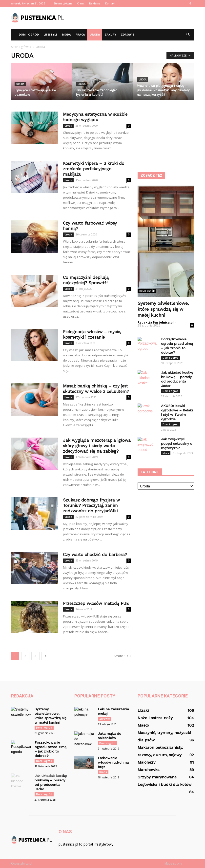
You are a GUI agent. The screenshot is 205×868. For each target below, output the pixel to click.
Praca (80, 34)
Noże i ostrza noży (155, 718)
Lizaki (143, 710)
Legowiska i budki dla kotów (164, 784)
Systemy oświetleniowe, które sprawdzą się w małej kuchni (163, 309)
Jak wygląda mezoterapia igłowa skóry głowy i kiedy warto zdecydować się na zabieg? (97, 446)
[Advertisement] (136, 18)
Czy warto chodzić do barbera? (95, 555)
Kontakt (110, 3)
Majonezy (146, 762)
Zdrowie (127, 34)
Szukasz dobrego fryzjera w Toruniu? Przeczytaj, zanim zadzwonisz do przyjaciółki (91, 505)
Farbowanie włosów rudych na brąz (113, 762)
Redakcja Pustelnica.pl (156, 322)
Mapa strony (173, 863)
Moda (66, 34)
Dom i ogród (29, 34)
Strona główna (63, 3)
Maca (166, 453)
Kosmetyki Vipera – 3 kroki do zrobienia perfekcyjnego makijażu (94, 169)
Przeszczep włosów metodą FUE (96, 603)
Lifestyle (50, 34)
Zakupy (110, 34)
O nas (81, 3)
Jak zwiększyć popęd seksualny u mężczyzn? (177, 444)
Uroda (95, 34)
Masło (143, 725)
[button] (188, 35)
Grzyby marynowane (157, 777)
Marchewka (149, 770)
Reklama (95, 3)
